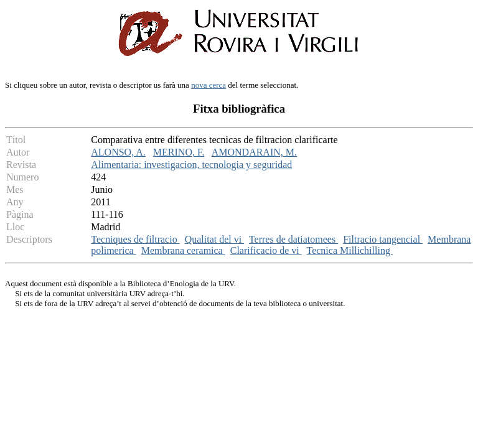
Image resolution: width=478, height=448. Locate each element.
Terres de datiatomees (293, 239)
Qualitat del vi (215, 239)
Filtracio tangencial (383, 239)
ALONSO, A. (118, 152)
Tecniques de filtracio (135, 239)
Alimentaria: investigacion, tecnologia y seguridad (191, 165)
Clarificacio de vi (266, 250)
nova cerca (209, 85)
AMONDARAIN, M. (254, 152)
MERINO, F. (179, 152)
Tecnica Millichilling (350, 250)
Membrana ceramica (183, 250)
